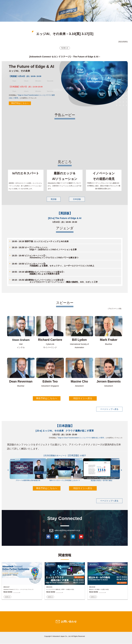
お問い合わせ (69, 622)
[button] (65, 242)
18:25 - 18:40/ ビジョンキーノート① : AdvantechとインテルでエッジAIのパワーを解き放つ (44, 257)
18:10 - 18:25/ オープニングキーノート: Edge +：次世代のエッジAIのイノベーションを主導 (43, 249)
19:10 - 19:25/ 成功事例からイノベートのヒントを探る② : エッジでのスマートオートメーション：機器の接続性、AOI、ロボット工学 (54, 281)
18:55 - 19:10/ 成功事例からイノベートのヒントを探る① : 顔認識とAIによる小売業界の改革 (37, 273)
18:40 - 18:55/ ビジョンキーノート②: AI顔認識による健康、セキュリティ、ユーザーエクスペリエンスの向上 (52, 265)
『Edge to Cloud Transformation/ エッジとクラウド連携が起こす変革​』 (81, 438)
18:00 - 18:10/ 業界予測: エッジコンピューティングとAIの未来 (40, 241)
